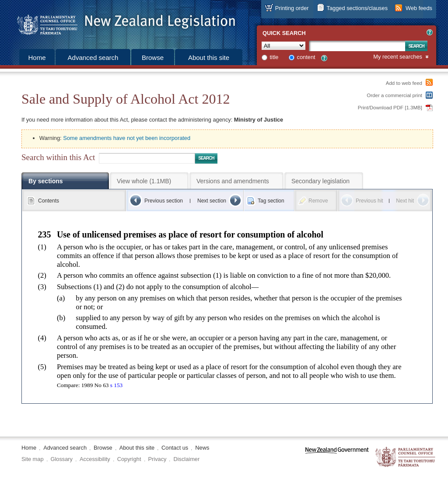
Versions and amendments (233, 181)
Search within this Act (58, 157)
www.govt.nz (337, 457)
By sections (46, 181)
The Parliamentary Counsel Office (406, 457)
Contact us (175, 448)
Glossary (62, 459)
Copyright (129, 459)
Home (37, 58)
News (202, 448)
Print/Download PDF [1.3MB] (390, 108)
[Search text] (357, 46)
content (306, 57)
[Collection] (283, 46)
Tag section (271, 201)
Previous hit (369, 201)
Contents (49, 201)
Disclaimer (186, 459)
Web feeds (419, 8)
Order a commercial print (394, 95)
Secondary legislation (320, 181)
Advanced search (93, 58)
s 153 (116, 385)
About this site (209, 58)
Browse (153, 58)
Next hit (405, 201)
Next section (212, 201)
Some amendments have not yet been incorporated (127, 138)
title (274, 57)
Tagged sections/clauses (357, 8)
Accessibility (95, 459)
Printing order (292, 8)
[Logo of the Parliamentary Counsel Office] (122, 22)
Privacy (157, 459)
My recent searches (398, 57)
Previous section (164, 201)
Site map (33, 459)
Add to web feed (404, 83)
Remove (318, 201)
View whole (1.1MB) (144, 181)
